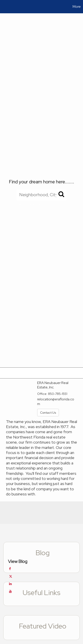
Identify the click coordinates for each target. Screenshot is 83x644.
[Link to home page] (4, 7)
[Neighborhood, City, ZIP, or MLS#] (41, 195)
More (77, 7)
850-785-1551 (58, 394)
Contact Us (48, 413)
